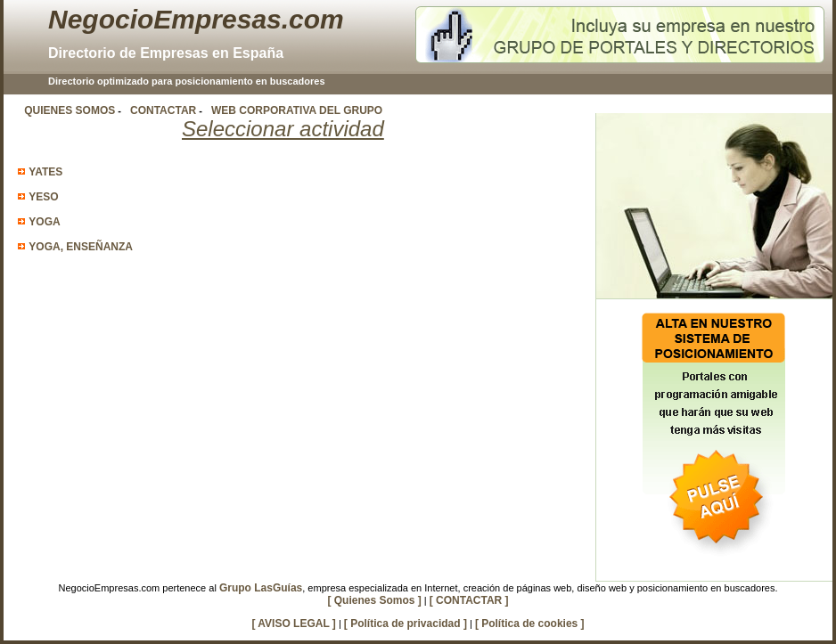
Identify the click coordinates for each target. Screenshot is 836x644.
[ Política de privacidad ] (406, 624)
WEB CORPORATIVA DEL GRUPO (297, 110)
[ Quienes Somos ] (374, 600)
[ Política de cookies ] (530, 624)
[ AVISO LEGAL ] (293, 624)
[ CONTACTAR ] (469, 600)
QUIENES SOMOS (70, 110)
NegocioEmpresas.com (196, 19)
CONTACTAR (163, 110)
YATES (45, 172)
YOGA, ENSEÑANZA (81, 247)
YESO (43, 197)
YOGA (44, 222)
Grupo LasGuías (261, 588)
